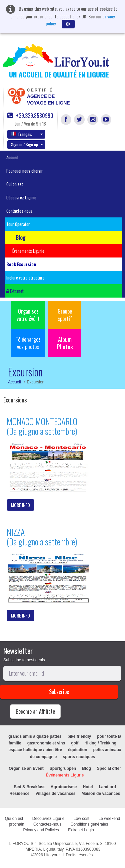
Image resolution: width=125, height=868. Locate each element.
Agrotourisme (64, 787)
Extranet (15, 291)
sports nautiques (79, 757)
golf (75, 743)
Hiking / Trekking (100, 743)
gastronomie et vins (46, 743)
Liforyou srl (54, 855)
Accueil (12, 157)
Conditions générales (89, 824)
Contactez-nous (19, 211)
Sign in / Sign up (27, 144)
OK (68, 24)
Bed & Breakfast (29, 787)
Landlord (107, 787)
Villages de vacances (56, 794)
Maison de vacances (101, 794)
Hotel (88, 787)
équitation (77, 750)
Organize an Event (26, 768)
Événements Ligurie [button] (28, 251)
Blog (86, 768)
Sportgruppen (63, 768)
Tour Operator (18, 224)
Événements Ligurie (65, 775)
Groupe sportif (65, 315)
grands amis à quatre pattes (35, 736)
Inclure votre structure (25, 278)
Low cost (81, 819)
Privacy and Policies (41, 830)
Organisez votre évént (28, 315)
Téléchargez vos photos (28, 343)
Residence (20, 794)
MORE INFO (20, 505)
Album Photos (65, 343)
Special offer (109, 768)
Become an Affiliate (35, 711)
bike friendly (79, 736)
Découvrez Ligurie (21, 197)
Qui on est (15, 184)
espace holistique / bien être (35, 750)
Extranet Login (81, 830)
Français (27, 134)
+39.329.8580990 (30, 116)
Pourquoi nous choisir (25, 171)
